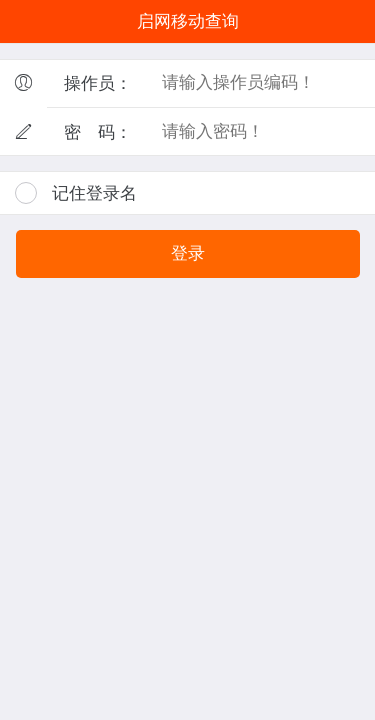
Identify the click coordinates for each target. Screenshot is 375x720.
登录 (188, 253)
